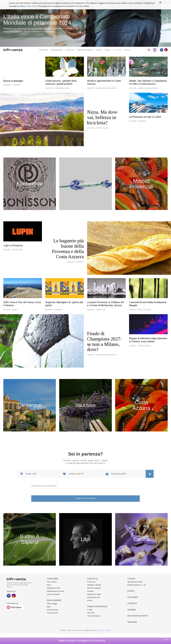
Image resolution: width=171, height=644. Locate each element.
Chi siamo (117, 50)
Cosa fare (44, 50)
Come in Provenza (85, 50)
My (155, 50)
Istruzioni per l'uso (94, 597)
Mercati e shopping (94, 588)
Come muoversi (53, 613)
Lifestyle (70, 50)
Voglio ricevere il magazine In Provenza (81, 641)
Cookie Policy (31, 6)
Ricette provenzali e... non (137, 585)
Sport (49, 585)
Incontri (90, 600)
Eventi (108, 50)
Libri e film (91, 613)
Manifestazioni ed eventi (56, 591)
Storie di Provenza (94, 616)
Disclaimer (101, 630)
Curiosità (90, 591)
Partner (132, 622)
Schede (132, 610)
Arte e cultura (52, 582)
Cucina (99, 50)
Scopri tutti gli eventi (85, 499)
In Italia (90, 610)
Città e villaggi (52, 604)
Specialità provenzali (135, 582)
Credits (108, 630)
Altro (127, 50)
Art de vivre (91, 582)
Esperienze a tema (54, 588)
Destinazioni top (53, 610)
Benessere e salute (94, 594)
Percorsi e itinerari (53, 594)
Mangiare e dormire (94, 585)
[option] (85, 23)
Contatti (132, 603)
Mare (49, 607)
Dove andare (57, 50)
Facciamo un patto (138, 616)
